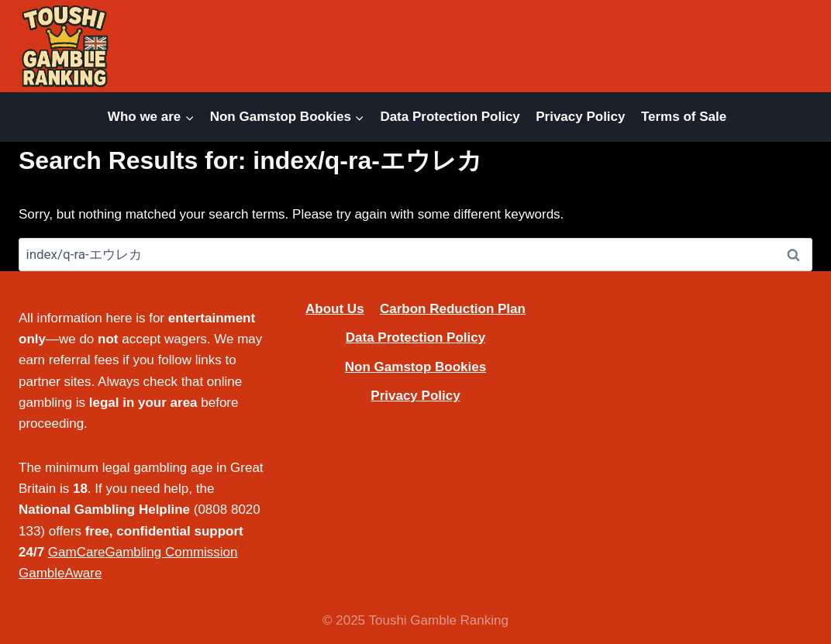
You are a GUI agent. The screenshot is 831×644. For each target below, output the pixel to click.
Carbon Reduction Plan (453, 309)
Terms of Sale (684, 117)
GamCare (77, 552)
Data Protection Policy (450, 117)
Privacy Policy (580, 117)
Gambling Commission (172, 552)
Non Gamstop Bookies (415, 367)
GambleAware (60, 573)
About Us (335, 309)
